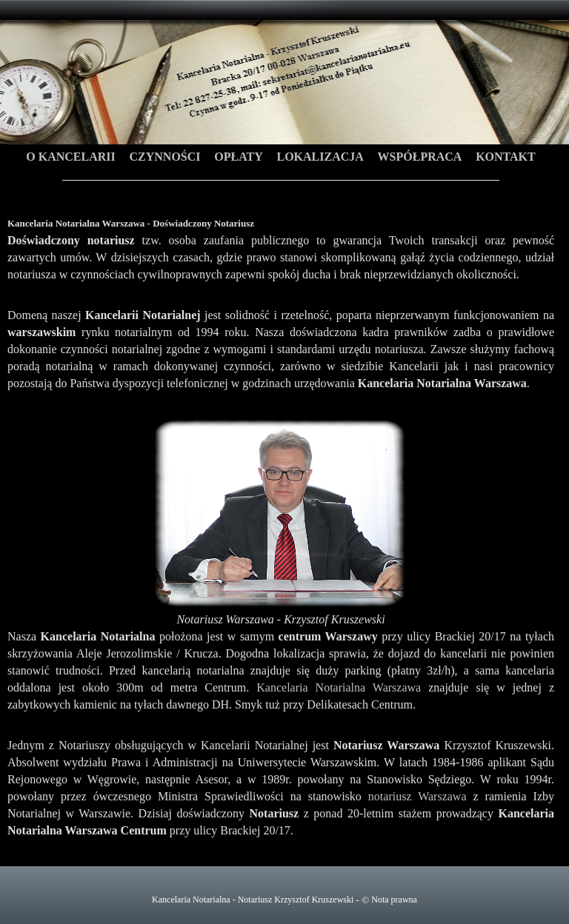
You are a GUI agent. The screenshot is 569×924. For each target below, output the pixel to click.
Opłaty (238, 157)
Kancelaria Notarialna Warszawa (339, 687)
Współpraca (420, 157)
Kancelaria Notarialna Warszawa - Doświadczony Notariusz (284, 91)
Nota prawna (394, 900)
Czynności (164, 157)
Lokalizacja (320, 157)
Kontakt (506, 157)
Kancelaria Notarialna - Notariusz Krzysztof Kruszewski (253, 900)
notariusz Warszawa (417, 796)
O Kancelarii (70, 157)
